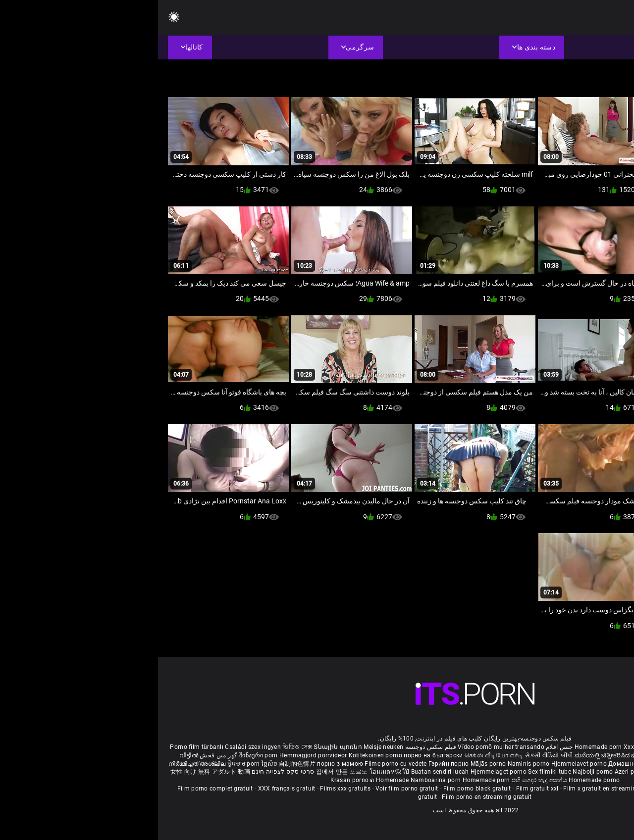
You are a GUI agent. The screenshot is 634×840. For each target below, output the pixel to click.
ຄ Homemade (232, 780)
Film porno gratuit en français (528, 789)
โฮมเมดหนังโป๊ (232, 772)
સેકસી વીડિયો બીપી (391, 755)
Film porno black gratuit (319, 789)
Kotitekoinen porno (218, 755)
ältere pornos (604, 747)
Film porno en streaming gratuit (329, 797)
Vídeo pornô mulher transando (343, 747)
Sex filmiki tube (392, 772)
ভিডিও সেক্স (139, 747)
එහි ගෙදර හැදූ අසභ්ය (382, 780)
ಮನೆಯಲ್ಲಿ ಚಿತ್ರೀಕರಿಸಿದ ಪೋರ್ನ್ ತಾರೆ (462, 755)
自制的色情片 (140, 764)
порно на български (275, 755)
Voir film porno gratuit (249, 789)
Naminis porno (371, 764)
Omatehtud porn (556, 772)
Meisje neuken (225, 747)
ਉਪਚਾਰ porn (86, 764)
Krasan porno (192, 780)
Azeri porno (474, 772)
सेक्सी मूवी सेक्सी (527, 755)
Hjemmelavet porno (422, 764)
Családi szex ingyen (95, 747)
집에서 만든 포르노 (185, 772)
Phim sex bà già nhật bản (547, 747)
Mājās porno (331, 764)
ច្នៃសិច (112, 764)
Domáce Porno (559, 764)
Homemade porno (436, 780)
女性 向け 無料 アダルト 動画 (52, 772)
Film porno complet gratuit (57, 789)
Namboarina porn (279, 780)
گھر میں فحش (60, 755)
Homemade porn (441, 747)
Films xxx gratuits (187, 789)
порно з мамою (182, 764)
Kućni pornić (519, 764)
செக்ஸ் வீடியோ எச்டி (336, 755)
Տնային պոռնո (181, 747)
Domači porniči (602, 764)
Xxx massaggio (487, 747)
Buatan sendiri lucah (283, 772)
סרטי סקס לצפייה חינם (125, 772)
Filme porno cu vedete (238, 764)
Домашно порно (475, 764)
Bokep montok (511, 772)
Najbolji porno (435, 772)
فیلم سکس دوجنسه (273, 747)
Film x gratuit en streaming (443, 789)
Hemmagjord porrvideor (156, 755)
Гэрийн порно (291, 764)
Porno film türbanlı (39, 747)
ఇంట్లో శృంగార (565, 755)
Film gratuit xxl (379, 789)
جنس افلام (401, 747)
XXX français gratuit (129, 789)
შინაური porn (101, 755)
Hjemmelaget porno (341, 772)
